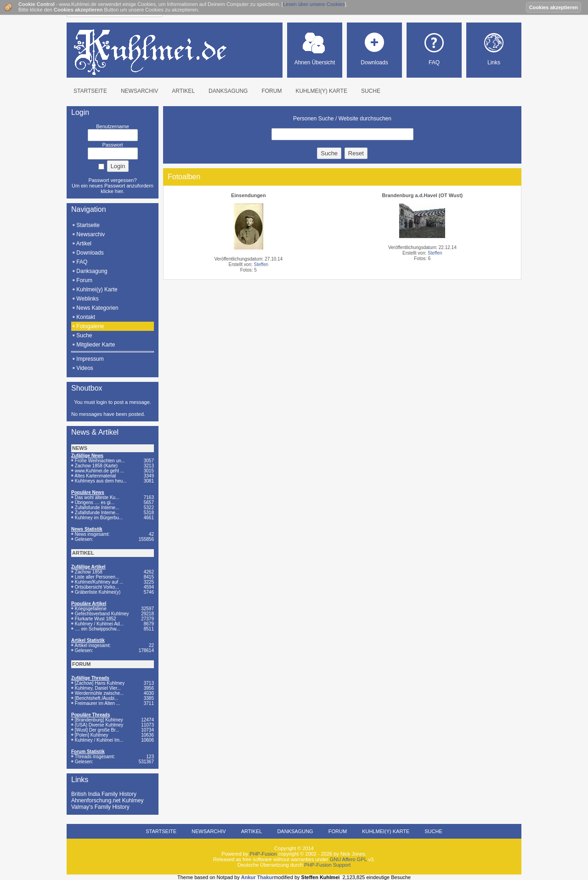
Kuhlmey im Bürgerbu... (99, 518)
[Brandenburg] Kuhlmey (99, 720)
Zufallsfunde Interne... (97, 508)
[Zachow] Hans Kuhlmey (100, 683)
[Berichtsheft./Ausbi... (97, 698)
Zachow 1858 (89, 572)
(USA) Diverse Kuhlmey (99, 725)
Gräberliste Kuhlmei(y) (98, 592)
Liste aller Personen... (97, 577)
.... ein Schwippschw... (97, 629)
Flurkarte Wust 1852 (96, 619)
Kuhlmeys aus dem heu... (101, 481)
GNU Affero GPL (348, 859)
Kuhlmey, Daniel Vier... (98, 688)
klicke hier (112, 191)
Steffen (261, 264)
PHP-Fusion (263, 854)
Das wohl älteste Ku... (97, 497)
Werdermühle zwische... (99, 693)
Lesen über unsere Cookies (314, 4)
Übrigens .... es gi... (95, 502)
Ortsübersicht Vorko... (97, 587)
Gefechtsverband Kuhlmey (102, 614)
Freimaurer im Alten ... (97, 703)
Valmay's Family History (100, 807)
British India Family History (104, 794)
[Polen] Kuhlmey (92, 735)
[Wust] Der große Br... (97, 730)
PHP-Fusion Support (327, 865)
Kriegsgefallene (91, 609)
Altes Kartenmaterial (95, 476)
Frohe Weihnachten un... (100, 461)
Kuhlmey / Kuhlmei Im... (99, 740)
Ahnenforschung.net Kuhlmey (107, 801)
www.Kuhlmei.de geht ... (99, 471)
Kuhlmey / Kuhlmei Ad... (99, 624)
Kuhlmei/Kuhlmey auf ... (99, 582)
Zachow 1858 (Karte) (96, 466)
